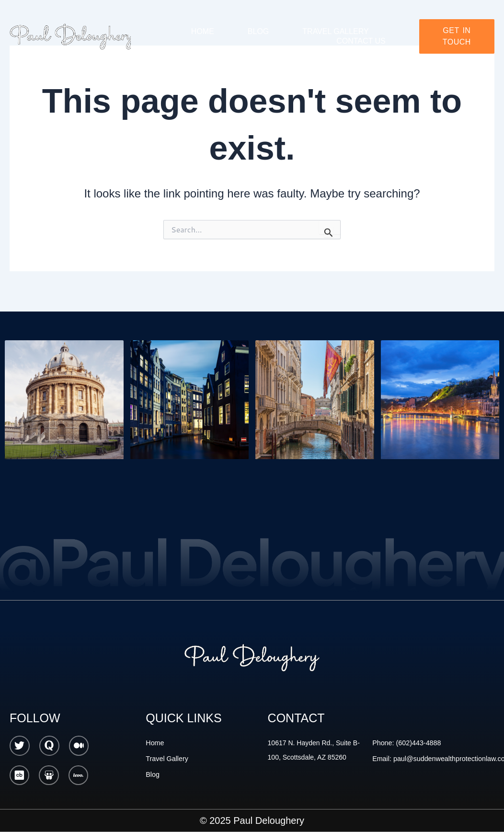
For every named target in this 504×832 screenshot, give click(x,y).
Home (203, 31)
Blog (258, 31)
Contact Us (361, 41)
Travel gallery (335, 31)
